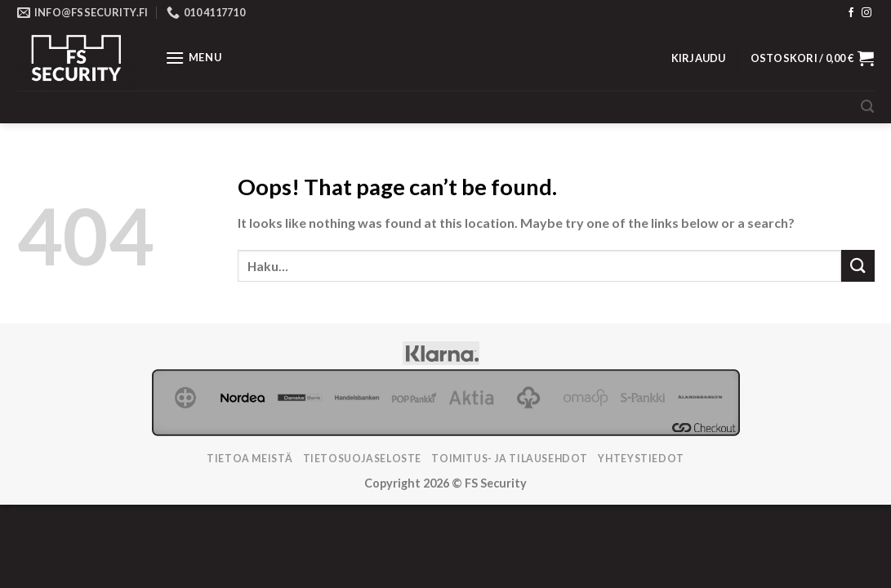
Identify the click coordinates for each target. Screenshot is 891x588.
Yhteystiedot (641, 459)
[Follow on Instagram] (866, 13)
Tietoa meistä (249, 459)
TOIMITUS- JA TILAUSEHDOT (510, 459)
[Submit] (858, 266)
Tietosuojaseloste (362, 459)
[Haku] (867, 107)
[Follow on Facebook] (851, 13)
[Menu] (194, 58)
